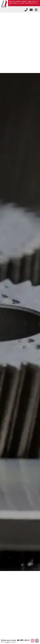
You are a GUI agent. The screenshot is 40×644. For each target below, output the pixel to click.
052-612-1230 (8, 640)
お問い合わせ (23, 640)
